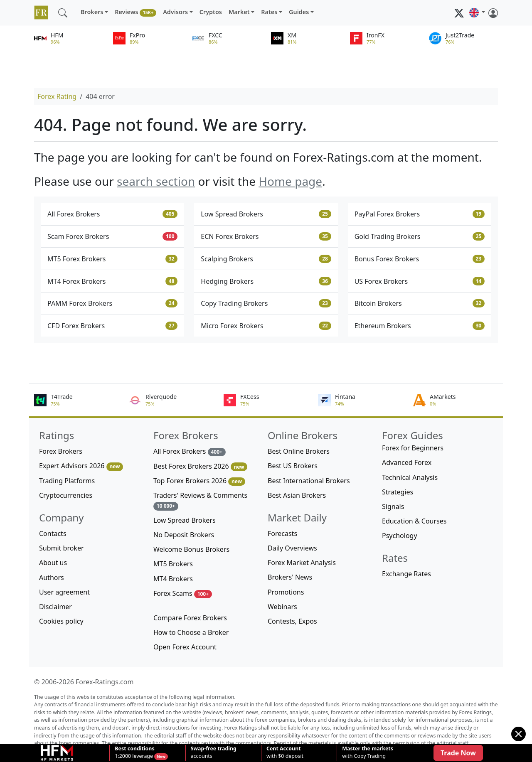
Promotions (286, 592)
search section (156, 181)
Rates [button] (269, 12)
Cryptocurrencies (66, 495)
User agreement (64, 592)
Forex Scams (183, 594)
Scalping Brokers (266, 259)
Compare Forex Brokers (190, 618)
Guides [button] (299, 12)
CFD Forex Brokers (112, 326)
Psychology (400, 536)
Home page (290, 181)
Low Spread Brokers (266, 214)
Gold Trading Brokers (420, 236)
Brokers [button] (92, 12)
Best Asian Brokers (297, 495)
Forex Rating (57, 96)
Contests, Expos (292, 621)
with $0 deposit (285, 752)
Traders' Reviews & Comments (200, 500)
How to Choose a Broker (191, 632)
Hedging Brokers (266, 281)
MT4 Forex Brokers (112, 281)
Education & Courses (414, 521)
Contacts (53, 533)
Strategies (398, 492)
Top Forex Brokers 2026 (199, 481)
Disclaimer (55, 607)
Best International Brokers (309, 481)
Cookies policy (61, 621)
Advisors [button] (175, 12)
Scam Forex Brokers (112, 236)
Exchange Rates (406, 574)
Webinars (282, 607)
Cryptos (211, 12)
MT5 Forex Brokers (112, 259)
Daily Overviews (292, 548)
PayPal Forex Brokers (420, 214)
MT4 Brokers (173, 579)
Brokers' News (290, 577)
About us (53, 563)
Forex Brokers (61, 451)
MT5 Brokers (173, 564)
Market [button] (239, 12)
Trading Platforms (67, 481)
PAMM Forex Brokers (112, 303)
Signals (393, 506)
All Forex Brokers (112, 214)
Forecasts (282, 533)
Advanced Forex (407, 462)
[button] (477, 12)
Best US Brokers (293, 466)
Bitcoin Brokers (420, 303)
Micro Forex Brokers (266, 326)
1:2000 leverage (134, 752)
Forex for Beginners (413, 448)
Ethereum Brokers (420, 326)
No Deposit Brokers (184, 535)
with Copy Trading (368, 752)
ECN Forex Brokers (266, 236)
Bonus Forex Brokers (420, 259)
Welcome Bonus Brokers (191, 549)
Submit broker (62, 548)
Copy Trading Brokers (266, 303)
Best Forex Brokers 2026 (200, 466)
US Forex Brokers (420, 281)
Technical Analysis (410, 477)
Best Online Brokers (299, 451)
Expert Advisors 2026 (81, 466)
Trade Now (458, 753)
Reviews (135, 12)
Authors (52, 578)
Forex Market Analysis (302, 563)
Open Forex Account (185, 647)
